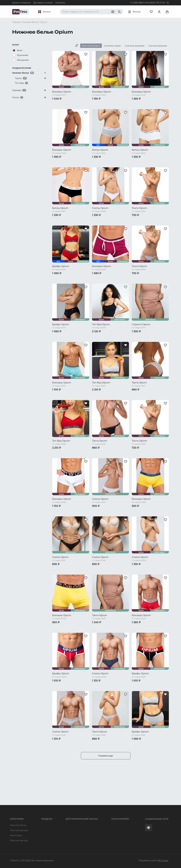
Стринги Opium (141, 324)
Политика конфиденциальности (110, 820)
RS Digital (163, 861)
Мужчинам (23, 55)
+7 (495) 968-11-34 (139, 3)
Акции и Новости (21, 3)
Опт (35, 805)
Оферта (96, 805)
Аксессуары (16, 815)
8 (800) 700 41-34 (157, 3)
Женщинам (23, 60)
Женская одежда (19, 820)
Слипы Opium (100, 208)
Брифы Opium (61, 266)
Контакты (60, 3)
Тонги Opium (139, 208)
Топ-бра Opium (101, 324)
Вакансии (38, 835)
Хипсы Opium (100, 150)
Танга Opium (139, 383)
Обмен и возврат (101, 815)
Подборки (38, 820)
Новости (37, 830)
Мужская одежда (19, 810)
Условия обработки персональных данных (115, 825)
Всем (20, 50)
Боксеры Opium (62, 92)
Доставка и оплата (43, 3)
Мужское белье (18, 805)
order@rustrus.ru (64, 815)
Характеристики (41, 815)
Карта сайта (39, 840)
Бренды (37, 810)
